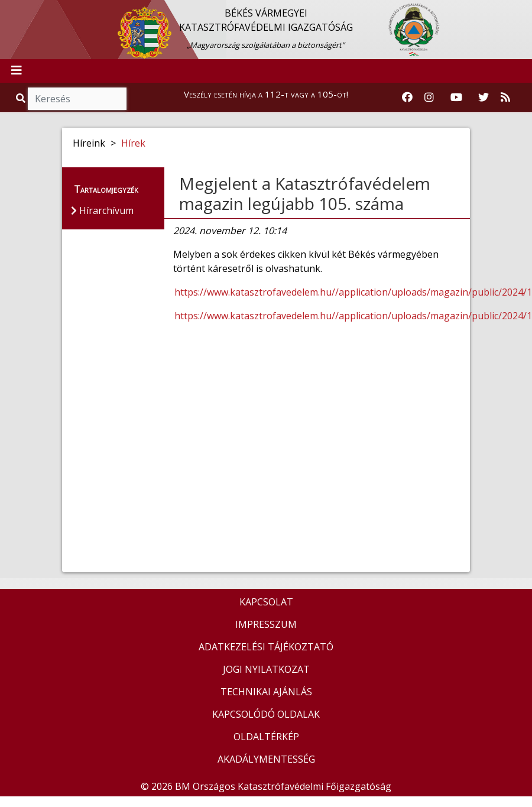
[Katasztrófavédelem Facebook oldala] (407, 98)
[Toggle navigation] (17, 71)
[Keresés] (77, 99)
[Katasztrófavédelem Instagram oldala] (429, 98)
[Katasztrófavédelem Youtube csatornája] (456, 98)
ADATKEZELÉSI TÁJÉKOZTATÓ (266, 647)
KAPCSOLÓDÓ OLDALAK (266, 714)
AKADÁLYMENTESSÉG (266, 759)
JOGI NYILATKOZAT (266, 669)
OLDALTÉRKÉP (266, 737)
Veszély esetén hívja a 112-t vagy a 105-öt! (266, 94)
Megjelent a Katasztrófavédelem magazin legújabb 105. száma (305, 193)
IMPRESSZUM (266, 624)
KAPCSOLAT (266, 602)
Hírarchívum (102, 210)
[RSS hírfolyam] (505, 98)
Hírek (133, 143)
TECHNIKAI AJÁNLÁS (266, 692)
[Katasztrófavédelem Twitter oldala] (484, 98)
